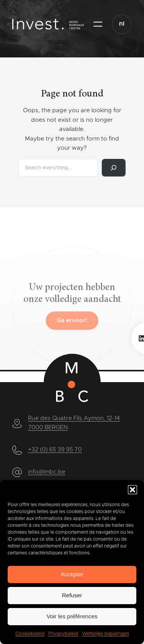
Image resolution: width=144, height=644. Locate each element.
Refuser (72, 595)
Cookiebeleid (30, 634)
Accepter (72, 574)
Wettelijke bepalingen (106, 634)
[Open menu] (98, 24)
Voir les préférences (72, 616)
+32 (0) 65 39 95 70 (55, 450)
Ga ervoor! (72, 338)
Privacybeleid (63, 634)
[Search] (114, 168)
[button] (132, 490)
